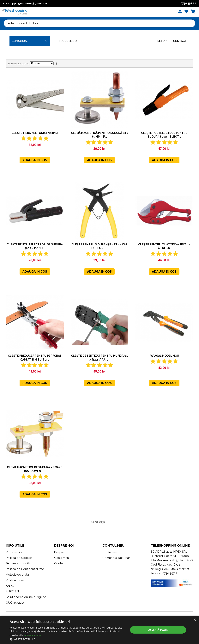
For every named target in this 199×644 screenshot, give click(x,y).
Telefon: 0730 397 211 (165, 573)
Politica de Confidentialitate (25, 569)
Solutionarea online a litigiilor (26, 597)
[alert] (99, 630)
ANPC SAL (13, 591)
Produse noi (68, 41)
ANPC (10, 586)
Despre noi (62, 552)
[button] (67, 639)
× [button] (195, 620)
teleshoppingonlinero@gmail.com (25, 3)
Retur (162, 41)
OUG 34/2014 (15, 603)
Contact (180, 41)
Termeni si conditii (18, 563)
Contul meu (110, 552)
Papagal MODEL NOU (164, 356)
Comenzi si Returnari (116, 558)
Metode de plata (17, 575)
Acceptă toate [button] (158, 630)
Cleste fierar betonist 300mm (35, 133)
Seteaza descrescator (57, 64)
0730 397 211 (189, 3)
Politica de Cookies (19, 558)
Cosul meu (62, 558)
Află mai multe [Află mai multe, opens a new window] (33, 635)
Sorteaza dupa (18, 63)
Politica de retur (17, 580)
